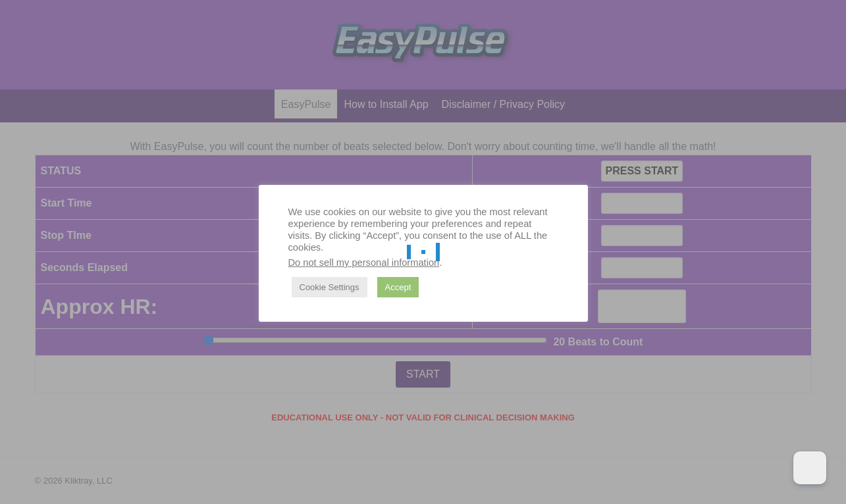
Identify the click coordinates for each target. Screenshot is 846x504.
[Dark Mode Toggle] (810, 468)
